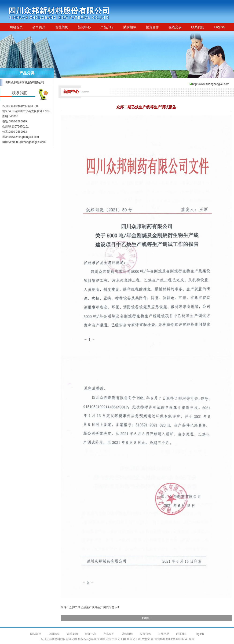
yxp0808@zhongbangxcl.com (27, 142)
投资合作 (152, 27)
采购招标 (130, 27)
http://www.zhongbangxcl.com (211, 84)
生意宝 (146, 639)
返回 (146, 618)
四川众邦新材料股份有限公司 (24, 82)
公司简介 (39, 27)
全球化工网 (134, 639)
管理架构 (62, 27)
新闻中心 (84, 27)
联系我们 (198, 27)
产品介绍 (107, 27)
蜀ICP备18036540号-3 (179, 639)
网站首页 (16, 27)
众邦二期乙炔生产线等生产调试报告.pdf (94, 607)
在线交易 (175, 27)
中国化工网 (119, 639)
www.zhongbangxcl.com (24, 137)
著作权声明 (158, 639)
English (219, 27)
